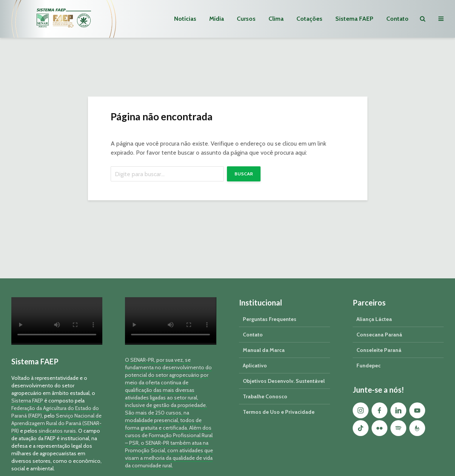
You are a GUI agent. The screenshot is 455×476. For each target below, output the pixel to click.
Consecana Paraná (379, 335)
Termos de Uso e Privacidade (279, 412)
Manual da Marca (264, 350)
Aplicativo (255, 365)
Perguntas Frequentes (270, 319)
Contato (397, 19)
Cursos (246, 19)
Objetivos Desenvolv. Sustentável (284, 381)
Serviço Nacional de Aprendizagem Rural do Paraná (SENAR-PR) (56, 423)
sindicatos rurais (57, 431)
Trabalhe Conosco (265, 396)
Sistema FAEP (354, 19)
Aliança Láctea (374, 319)
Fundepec (369, 365)
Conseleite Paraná (379, 350)
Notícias (185, 19)
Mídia (217, 19)
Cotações (309, 19)
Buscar (244, 174)
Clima (276, 19)
